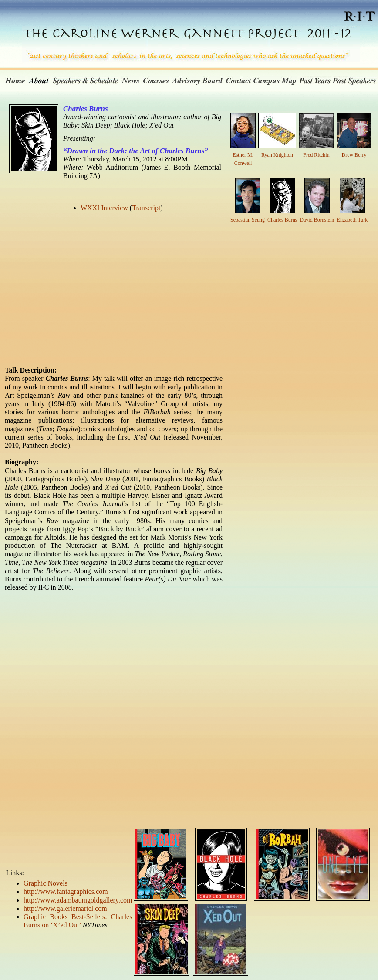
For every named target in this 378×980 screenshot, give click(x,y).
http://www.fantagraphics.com (66, 891)
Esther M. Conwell (243, 155)
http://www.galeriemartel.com (65, 908)
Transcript (146, 208)
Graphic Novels (46, 883)
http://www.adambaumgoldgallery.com (78, 900)
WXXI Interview (104, 208)
